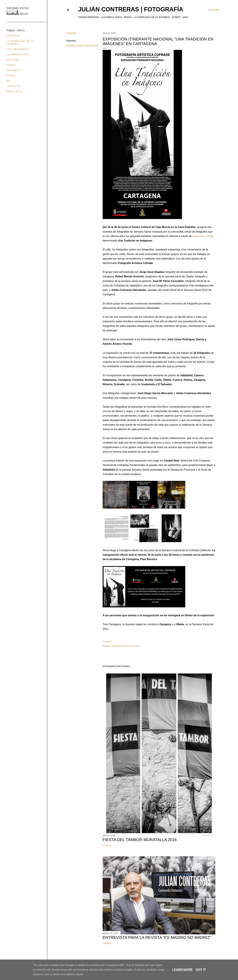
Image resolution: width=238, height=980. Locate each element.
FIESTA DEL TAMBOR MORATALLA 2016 (140, 840)
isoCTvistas (13, 60)
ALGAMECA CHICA (112, 17)
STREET (176, 17)
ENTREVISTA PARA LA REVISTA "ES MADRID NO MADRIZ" (157, 937)
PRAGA (128, 17)
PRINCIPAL (13, 36)
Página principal (89, 17)
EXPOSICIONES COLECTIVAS (83, 46)
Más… (186, 17)
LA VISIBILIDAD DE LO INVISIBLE (152, 17)
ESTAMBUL (13, 70)
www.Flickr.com (201, 236)
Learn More (182, 970)
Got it (201, 970)
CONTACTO (13, 86)
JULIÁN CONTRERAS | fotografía (131, 9)
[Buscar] (214, 10)
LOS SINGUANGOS (18, 49)
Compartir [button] (71, 33)
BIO (9, 81)
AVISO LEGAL (15, 92)
